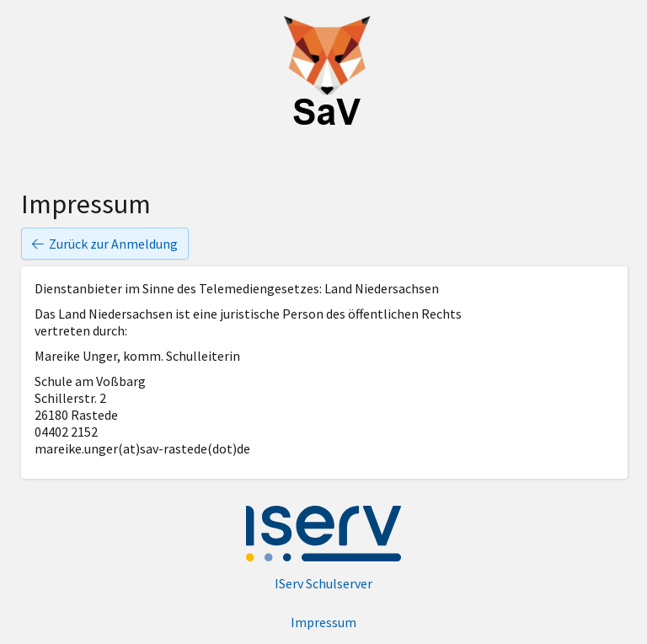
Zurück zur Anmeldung (105, 244)
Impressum (323, 622)
